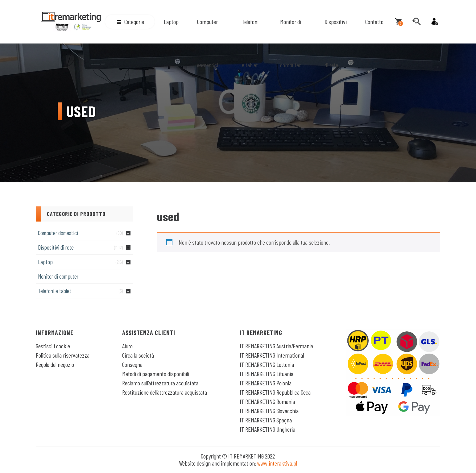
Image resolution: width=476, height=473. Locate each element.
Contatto (374, 22)
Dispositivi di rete (336, 43)
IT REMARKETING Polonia (266, 383)
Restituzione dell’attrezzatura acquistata (165, 392)
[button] (130, 22)
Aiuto (127, 346)
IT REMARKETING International (272, 355)
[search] (416, 22)
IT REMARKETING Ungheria (267, 429)
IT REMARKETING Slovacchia (269, 411)
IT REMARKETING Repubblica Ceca (275, 392)
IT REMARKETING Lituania (267, 374)
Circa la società (138, 355)
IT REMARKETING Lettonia (267, 364)
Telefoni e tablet (250, 43)
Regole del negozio (55, 364)
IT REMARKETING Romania (267, 401)
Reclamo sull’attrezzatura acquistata (160, 383)
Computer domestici (208, 43)
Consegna (132, 364)
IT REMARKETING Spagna (266, 420)
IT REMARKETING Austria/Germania (276, 346)
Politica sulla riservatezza (63, 355)
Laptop (171, 22)
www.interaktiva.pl (277, 463)
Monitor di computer (291, 43)
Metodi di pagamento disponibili (156, 374)
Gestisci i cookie (53, 346)
